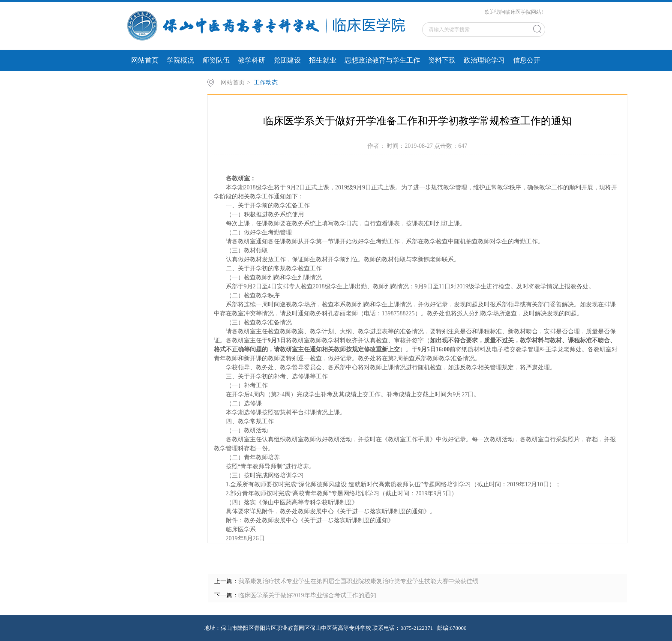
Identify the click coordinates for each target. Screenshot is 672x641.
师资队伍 (216, 60)
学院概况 (180, 60)
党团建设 (287, 60)
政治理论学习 (484, 60)
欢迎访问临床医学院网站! (514, 12)
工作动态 (266, 82)
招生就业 (323, 60)
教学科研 (252, 60)
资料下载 (442, 60)
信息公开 (527, 60)
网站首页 (145, 60)
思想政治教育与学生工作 (382, 60)
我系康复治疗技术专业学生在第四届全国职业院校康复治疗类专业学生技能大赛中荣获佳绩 (358, 581)
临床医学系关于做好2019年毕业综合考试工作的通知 (307, 595)
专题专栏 (145, 82)
